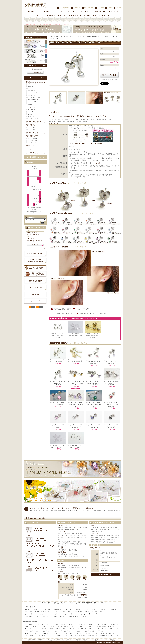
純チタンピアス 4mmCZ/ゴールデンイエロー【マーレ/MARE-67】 (76, 383)
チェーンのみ (32, 110)
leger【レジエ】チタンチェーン (72, 614)
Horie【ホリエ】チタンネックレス (51, 609)
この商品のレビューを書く (62, 309)
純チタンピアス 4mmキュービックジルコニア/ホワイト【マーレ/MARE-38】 (58, 383)
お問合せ (56, 603)
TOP (50, 37)
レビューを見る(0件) (82, 309)
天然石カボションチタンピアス (112, 624)
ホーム (38, 603)
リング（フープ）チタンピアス (77, 624)
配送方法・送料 (91, 603)
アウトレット (85, 616)
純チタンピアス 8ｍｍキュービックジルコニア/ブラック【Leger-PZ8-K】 (112, 426)
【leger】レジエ (68, 636)
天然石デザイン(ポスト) (34, 100)
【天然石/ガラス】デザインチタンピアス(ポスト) (82, 626)
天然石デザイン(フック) (34, 97)
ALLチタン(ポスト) (33, 84)
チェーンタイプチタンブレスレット (64, 631)
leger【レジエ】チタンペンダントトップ (52, 614)
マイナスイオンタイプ (35, 119)
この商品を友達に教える (86, 313)
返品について (95, 525)
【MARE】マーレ (41, 636)
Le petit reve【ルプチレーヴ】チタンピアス (94, 614)
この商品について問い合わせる (64, 313)
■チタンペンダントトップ (32, 631)
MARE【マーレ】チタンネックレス (52, 612)
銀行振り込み (62, 552)
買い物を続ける (104, 313)
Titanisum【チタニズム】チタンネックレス (96, 612)
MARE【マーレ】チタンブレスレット (73, 612)
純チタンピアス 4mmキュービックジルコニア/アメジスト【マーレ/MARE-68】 (94, 383)
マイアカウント (47, 603)
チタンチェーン (42, 629)
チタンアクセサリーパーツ (31, 616)
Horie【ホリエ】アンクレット (90, 609)
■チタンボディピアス (30, 633)
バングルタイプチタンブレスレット (85, 631)
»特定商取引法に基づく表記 (110, 79)
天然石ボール (32, 95)
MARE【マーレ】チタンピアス (64, 37)
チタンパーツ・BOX (80, 636)
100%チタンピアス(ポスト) (42, 624)
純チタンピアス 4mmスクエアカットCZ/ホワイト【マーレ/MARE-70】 (112, 383)
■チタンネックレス (30, 629)
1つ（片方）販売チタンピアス (105, 626)
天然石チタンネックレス (69, 629)
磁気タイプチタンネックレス (86, 629)
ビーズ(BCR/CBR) (33, 138)
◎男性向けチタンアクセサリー (108, 636)
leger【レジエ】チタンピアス (32, 614)
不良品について (95, 534)
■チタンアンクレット (103, 631)
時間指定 (61, 572)
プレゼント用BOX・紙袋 (73, 616)
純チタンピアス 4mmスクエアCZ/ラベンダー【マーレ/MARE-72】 (76, 404)
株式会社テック (95, 548)
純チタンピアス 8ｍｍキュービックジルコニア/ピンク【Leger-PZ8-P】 (58, 426)
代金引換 (61, 548)
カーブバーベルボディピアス (90, 633)
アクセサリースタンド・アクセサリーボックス (52, 616)
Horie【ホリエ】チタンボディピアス (109, 609)
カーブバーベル (32, 143)
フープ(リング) (32, 88)
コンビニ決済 (62, 532)
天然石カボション (33, 93)
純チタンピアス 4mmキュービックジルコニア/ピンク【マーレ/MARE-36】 (94, 362)
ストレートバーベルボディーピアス (70, 633)
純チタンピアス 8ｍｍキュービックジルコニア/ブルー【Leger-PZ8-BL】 (94, 426)
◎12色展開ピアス (93, 636)
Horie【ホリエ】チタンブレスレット (71, 609)
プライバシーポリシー (68, 603)
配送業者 (61, 563)
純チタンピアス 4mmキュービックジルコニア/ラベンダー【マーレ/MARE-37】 (112, 362)
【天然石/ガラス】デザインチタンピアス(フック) (54, 626)
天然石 (30, 114)
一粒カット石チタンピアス (94, 624)
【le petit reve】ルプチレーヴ (107, 633)
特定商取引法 (102, 603)
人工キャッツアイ (33, 102)
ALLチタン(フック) (33, 86)
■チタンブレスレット (47, 631)
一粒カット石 (32, 91)
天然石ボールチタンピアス (32, 626)
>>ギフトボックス (55, 123)
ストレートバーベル (33, 141)
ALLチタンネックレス (54, 629)
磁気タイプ (31, 116)
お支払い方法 (81, 603)
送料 (59, 582)
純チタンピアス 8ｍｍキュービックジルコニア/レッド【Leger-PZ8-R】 (112, 404)
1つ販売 (30, 104)
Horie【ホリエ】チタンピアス (32, 609)
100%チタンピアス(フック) (59, 624)
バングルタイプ (32, 130)
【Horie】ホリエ (29, 636)
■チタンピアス (29, 624)
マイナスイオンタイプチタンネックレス (106, 629)
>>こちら (97, 163)
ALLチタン (31, 112)
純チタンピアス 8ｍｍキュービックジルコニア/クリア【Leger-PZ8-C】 (76, 426)
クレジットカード (63, 525)
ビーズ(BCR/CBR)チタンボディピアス (49, 633)
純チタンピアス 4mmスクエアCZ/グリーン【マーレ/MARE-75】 (94, 404)
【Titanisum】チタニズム (55, 636)
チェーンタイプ (32, 127)
